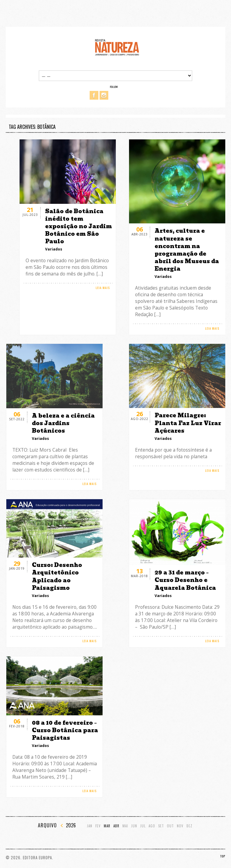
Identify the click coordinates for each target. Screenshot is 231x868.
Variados (54, 249)
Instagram (104, 95)
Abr (116, 826)
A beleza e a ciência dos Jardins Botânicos (63, 423)
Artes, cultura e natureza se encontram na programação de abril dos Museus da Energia (187, 250)
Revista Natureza (117, 47)
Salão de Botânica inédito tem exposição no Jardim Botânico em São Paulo (79, 226)
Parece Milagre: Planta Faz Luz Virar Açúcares (188, 423)
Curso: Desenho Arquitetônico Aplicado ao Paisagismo (57, 576)
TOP (223, 856)
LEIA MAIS (103, 288)
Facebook (94, 95)
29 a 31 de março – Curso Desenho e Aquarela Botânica (185, 580)
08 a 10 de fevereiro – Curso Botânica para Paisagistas (65, 730)
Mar (107, 826)
